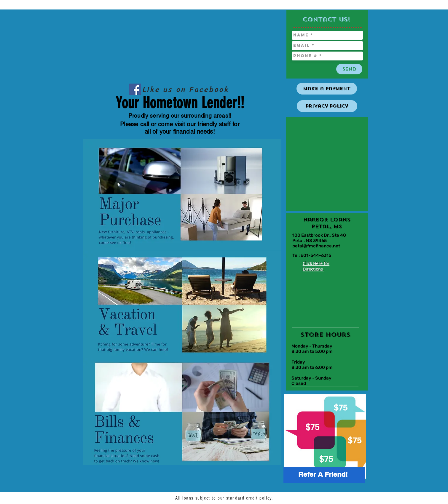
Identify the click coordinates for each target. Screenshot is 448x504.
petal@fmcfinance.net (316, 246)
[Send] (349, 69)
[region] (322, 437)
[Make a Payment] (327, 89)
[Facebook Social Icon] (135, 89)
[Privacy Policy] (327, 106)
